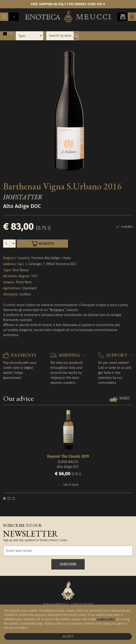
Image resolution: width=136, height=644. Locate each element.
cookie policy (106, 619)
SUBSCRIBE (68, 564)
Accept (68, 636)
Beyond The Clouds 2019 (68, 456)
